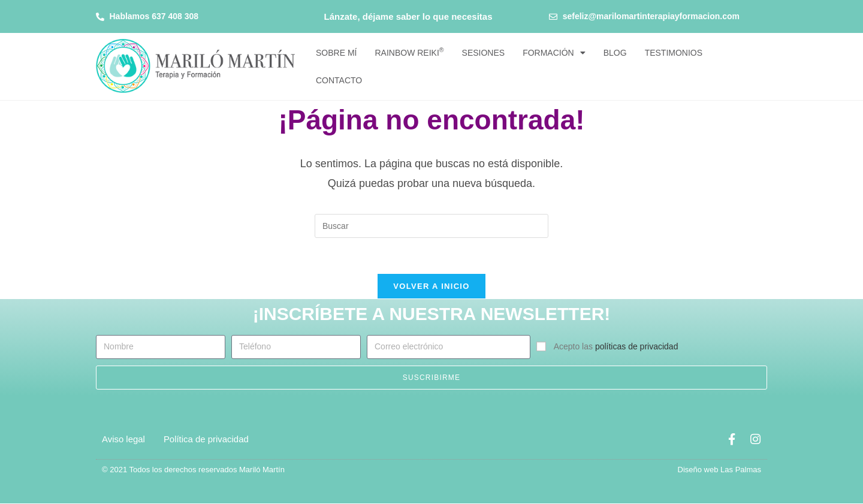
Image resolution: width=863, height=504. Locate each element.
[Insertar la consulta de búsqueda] (431, 226)
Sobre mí (336, 53)
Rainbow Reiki (409, 52)
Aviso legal (123, 440)
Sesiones (484, 53)
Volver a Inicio (431, 287)
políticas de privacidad (637, 348)
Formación (554, 53)
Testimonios (674, 53)
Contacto (339, 80)
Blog (615, 53)
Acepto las (616, 348)
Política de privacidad (206, 440)
